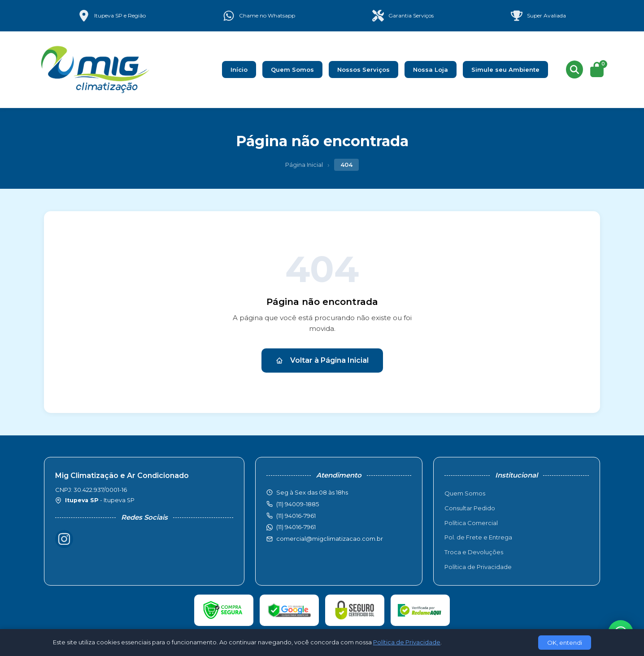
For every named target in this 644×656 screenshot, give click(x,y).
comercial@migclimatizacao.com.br (330, 539)
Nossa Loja (431, 70)
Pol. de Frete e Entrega (478, 537)
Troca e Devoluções (474, 552)
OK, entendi (565, 643)
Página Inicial (304, 165)
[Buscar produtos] (574, 70)
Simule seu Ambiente (505, 70)
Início (239, 70)
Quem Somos (292, 70)
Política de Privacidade (478, 567)
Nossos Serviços (363, 70)
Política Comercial (471, 523)
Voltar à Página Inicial (322, 360)
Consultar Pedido (470, 508)
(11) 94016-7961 (296, 527)
